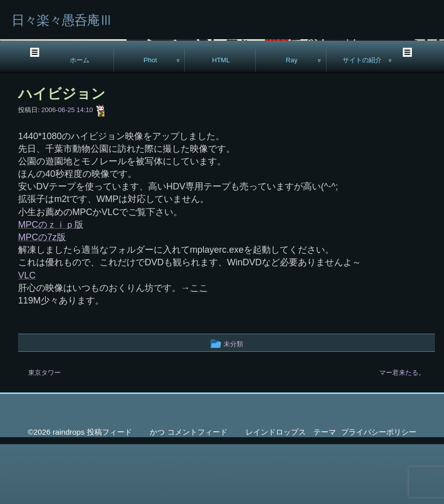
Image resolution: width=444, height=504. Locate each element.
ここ (199, 348)
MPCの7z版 (42, 297)
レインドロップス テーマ (291, 492)
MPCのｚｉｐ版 (51, 284)
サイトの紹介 (362, 120)
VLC (27, 335)
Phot (150, 120)
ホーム (80, 120)
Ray (292, 120)
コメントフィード (197, 492)
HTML (221, 120)
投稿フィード (109, 492)
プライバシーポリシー (379, 492)
